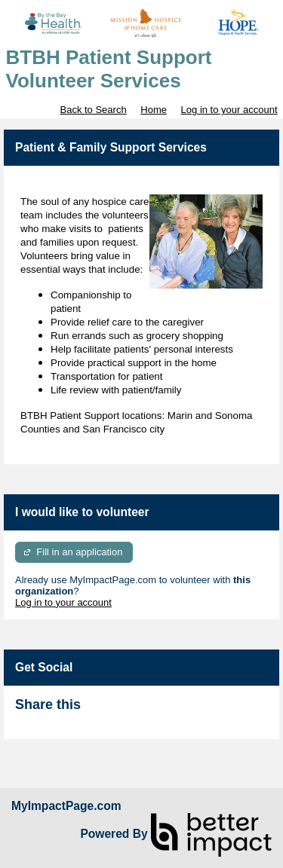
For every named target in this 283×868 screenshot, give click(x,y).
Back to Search (93, 110)
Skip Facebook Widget (130, 711)
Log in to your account (229, 110)
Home (154, 110)
